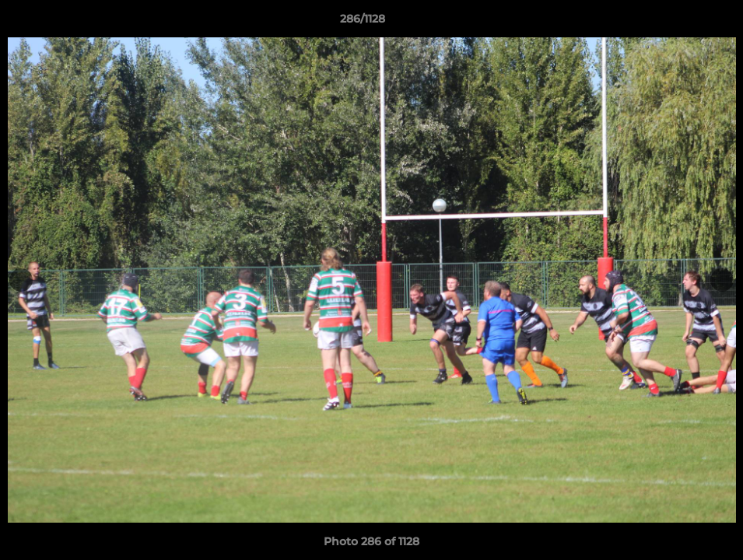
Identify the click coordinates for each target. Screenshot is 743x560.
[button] (678, 23)
